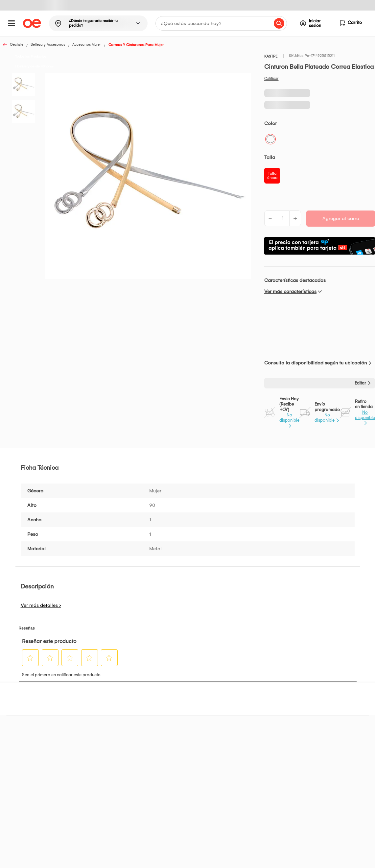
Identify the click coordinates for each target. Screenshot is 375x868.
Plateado (270, 139)
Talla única (272, 175)
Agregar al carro (341, 218)
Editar (360, 383)
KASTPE (271, 56)
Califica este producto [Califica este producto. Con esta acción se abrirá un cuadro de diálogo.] (271, 79)
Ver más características (290, 291)
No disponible (289, 418)
